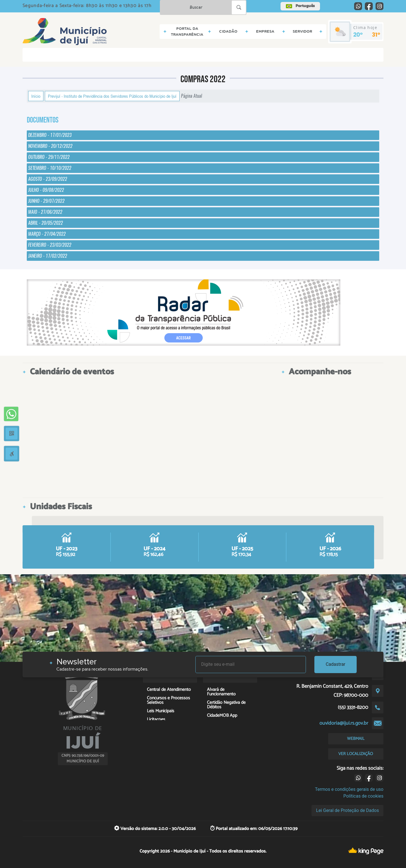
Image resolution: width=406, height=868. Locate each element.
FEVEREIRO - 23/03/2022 (50, 245)
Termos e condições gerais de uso (349, 789)
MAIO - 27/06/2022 (45, 212)
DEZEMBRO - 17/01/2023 (50, 135)
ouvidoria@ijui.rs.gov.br (344, 723)
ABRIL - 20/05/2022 (46, 223)
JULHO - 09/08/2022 (46, 190)
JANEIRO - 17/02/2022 (48, 256)
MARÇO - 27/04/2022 (47, 234)
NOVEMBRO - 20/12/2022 (50, 146)
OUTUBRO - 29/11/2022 (49, 157)
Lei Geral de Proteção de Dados (347, 810)
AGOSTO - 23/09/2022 (48, 179)
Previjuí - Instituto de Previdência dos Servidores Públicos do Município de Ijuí (112, 96)
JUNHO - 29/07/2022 (46, 201)
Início (36, 96)
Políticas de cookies (363, 796)
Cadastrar (336, 664)
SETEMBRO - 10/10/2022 (50, 168)
